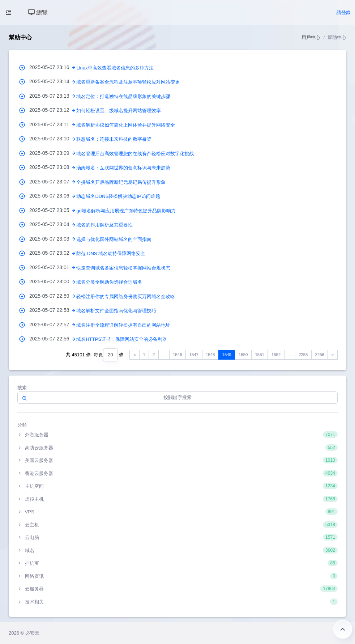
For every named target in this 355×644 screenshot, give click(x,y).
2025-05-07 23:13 (53, 96)
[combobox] (110, 355)
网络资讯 (177, 576)
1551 (260, 355)
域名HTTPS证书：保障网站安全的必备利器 (122, 339)
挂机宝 (177, 563)
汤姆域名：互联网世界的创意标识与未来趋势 (123, 168)
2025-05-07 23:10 (53, 139)
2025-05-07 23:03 (53, 239)
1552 (276, 355)
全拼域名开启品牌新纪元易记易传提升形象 (121, 182)
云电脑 (177, 537)
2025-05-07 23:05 (53, 210)
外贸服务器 (177, 435)
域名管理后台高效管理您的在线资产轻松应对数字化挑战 (135, 154)
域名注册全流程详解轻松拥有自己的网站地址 (123, 325)
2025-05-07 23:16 (53, 67)
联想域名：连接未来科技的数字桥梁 (114, 139)
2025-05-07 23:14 (53, 81)
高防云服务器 (177, 448)
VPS (177, 512)
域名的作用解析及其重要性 (104, 225)
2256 (320, 355)
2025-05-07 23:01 (53, 267)
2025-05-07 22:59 (53, 296)
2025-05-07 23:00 (53, 281)
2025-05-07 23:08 (53, 167)
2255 (303, 355)
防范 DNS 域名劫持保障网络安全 (111, 253)
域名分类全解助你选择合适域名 (109, 282)
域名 (177, 550)
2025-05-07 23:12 (53, 110)
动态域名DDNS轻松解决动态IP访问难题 (118, 196)
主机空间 (177, 486)
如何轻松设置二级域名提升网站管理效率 (119, 111)
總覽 (38, 12)
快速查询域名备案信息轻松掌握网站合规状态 (123, 268)
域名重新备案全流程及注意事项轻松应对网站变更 (128, 82)
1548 (210, 355)
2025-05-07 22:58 (53, 310)
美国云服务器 (177, 460)
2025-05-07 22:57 (53, 325)
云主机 (177, 525)
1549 (227, 355)
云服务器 (177, 589)
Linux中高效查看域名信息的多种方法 (115, 68)
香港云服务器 (177, 473)
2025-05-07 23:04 (53, 224)
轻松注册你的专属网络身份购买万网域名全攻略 (126, 296)
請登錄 (344, 12)
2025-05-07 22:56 (53, 339)
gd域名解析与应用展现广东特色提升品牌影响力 (126, 211)
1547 (194, 355)
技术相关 (177, 602)
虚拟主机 (177, 499)
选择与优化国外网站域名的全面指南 (114, 239)
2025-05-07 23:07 (53, 182)
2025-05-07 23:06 (53, 196)
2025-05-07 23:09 (53, 153)
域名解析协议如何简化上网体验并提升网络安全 (126, 125)
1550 (243, 355)
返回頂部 (343, 629)
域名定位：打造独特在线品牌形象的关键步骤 (123, 96)
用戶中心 (311, 37)
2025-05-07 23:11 (53, 124)
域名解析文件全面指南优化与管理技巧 (116, 311)
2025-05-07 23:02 (53, 253)
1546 (177, 355)
